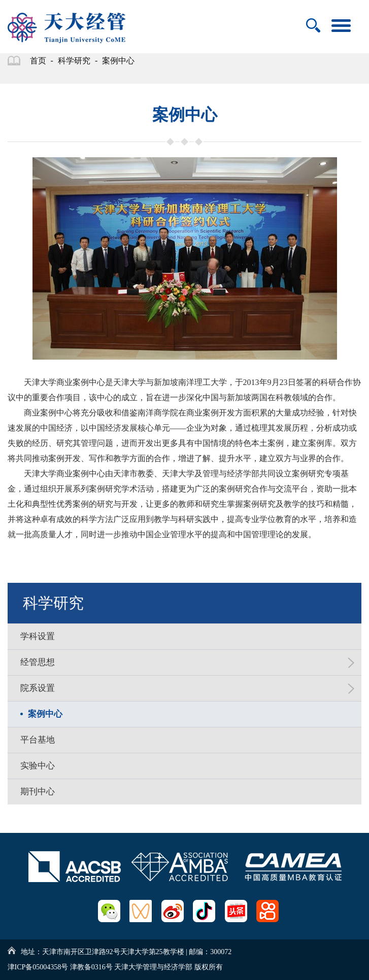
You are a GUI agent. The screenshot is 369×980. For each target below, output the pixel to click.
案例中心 (118, 61)
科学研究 (74, 61)
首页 (38, 61)
